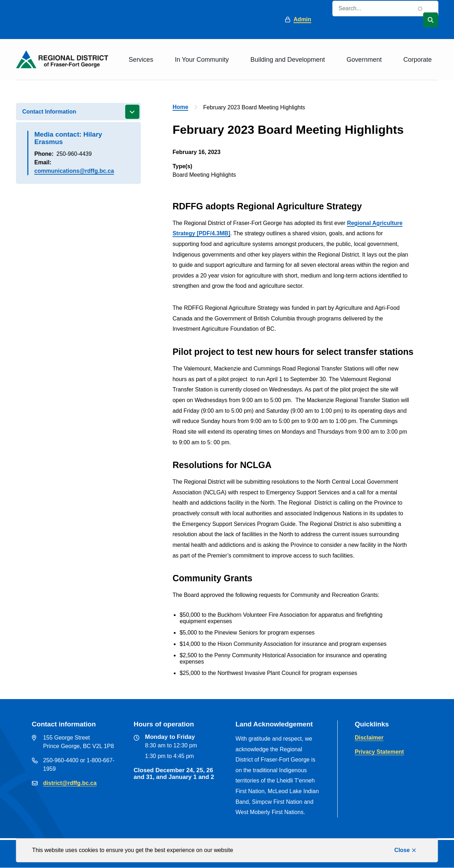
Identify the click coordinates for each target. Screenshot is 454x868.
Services (141, 60)
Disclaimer (369, 738)
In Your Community (202, 60)
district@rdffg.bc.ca (70, 783)
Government (364, 60)
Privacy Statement (379, 752)
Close (402, 850)
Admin (303, 19)
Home (180, 107)
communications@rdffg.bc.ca (74, 171)
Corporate (417, 60)
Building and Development (288, 60)
